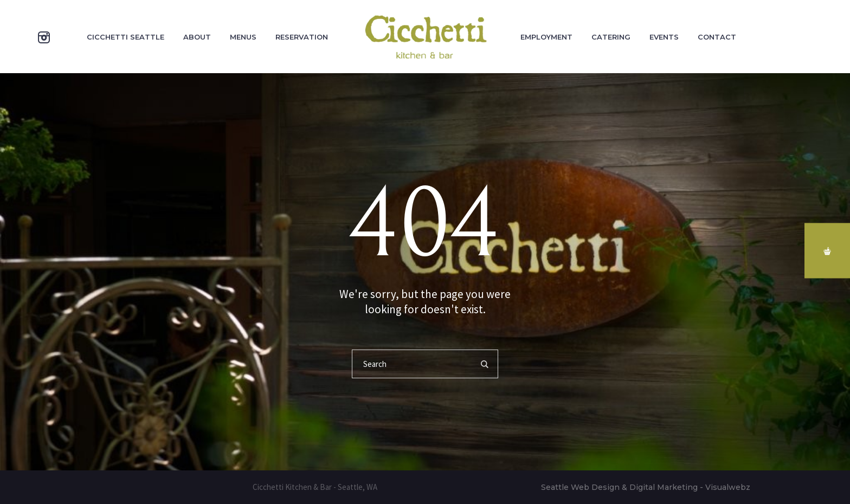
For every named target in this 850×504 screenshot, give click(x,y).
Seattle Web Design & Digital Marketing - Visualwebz (646, 487)
